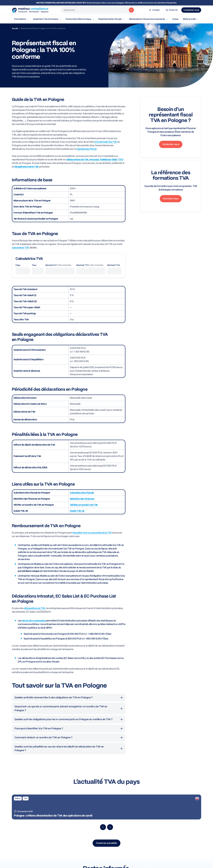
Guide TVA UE (77, 511)
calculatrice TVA (20, 248)
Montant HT (58, 265)
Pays (18, 265)
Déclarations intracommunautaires (148, 19)
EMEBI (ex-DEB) (109, 160)
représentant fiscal (86, 149)
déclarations (34, 621)
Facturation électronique (80, 19)
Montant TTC (90, 265)
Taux (34, 265)
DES (121, 160)
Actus (175, 19)
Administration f (79, 493)
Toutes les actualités (106, 843)
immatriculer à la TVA (106, 142)
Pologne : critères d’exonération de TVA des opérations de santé (53, 816)
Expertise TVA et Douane (47, 19)
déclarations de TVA (35, 608)
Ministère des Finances (82, 499)
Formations (21, 19)
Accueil (15, 28)
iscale (91, 493)
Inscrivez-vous (171, 199)
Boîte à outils (191, 19)
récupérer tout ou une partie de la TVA (92, 533)
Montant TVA (114, 265)
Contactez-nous (191, 10)
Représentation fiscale (111, 19)
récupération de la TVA (26, 167)
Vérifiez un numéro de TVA (84, 505)
